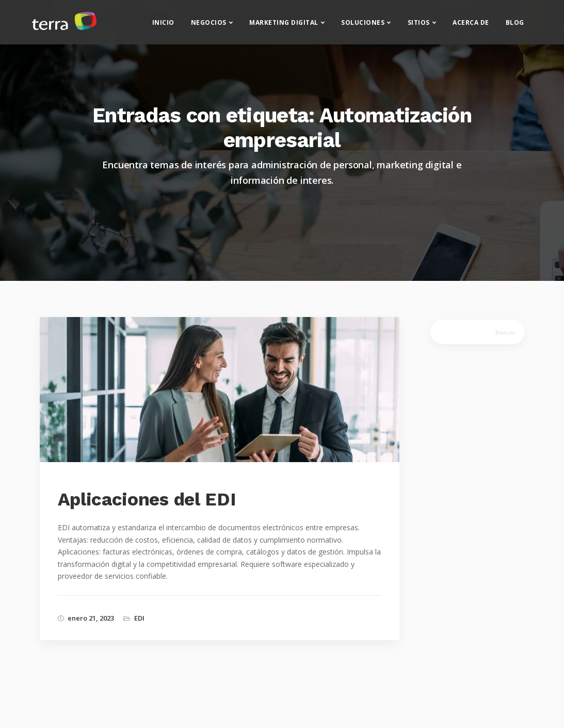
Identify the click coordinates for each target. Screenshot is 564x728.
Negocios (209, 26)
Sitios (419, 26)
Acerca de (471, 26)
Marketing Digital (284, 26)
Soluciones (363, 26)
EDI (139, 618)
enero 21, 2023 (91, 618)
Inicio (163, 26)
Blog (515, 26)
